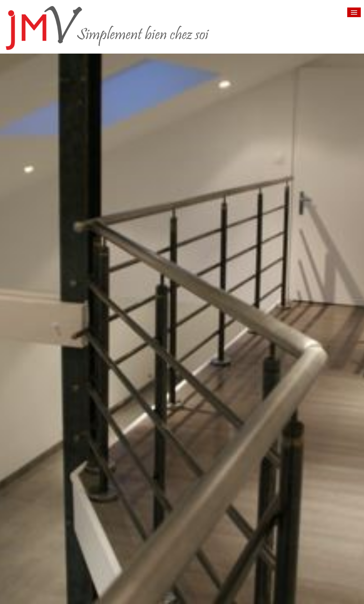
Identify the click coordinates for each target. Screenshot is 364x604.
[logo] (133, 28)
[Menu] (354, 12)
